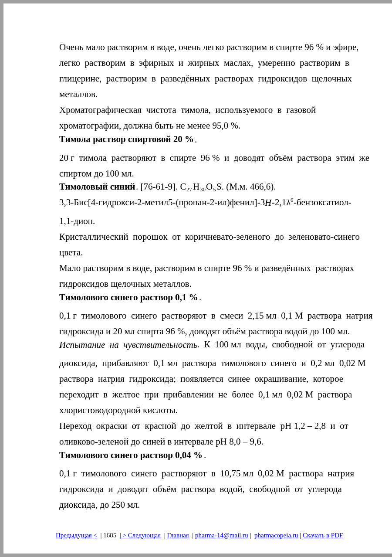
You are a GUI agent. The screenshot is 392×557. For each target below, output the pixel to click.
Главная (178, 535)
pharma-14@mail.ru (222, 535)
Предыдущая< (76, 535)
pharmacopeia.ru (276, 535)
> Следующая (141, 535)
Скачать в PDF (323, 535)
